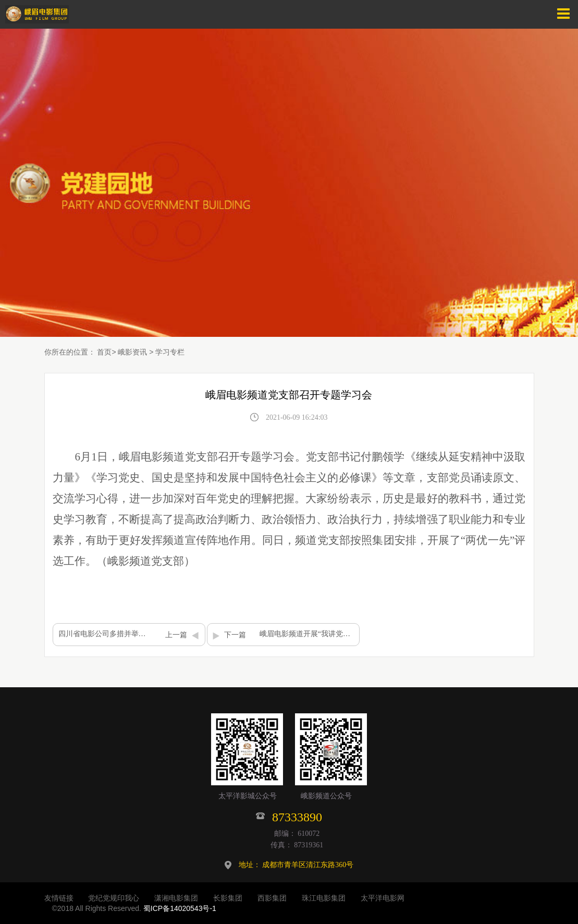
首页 (104, 352)
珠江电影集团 (324, 898)
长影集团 (228, 898)
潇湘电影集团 (176, 898)
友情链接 (59, 898)
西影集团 (272, 898)
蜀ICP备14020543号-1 (180, 908)
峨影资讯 (132, 352)
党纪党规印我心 (114, 898)
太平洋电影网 (383, 898)
